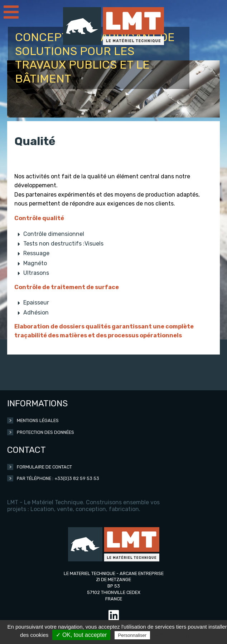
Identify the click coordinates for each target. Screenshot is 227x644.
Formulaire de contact (44, 467)
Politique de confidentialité (183, 635)
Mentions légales (38, 420)
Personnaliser (132, 635)
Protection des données (45, 432)
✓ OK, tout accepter (81, 635)
